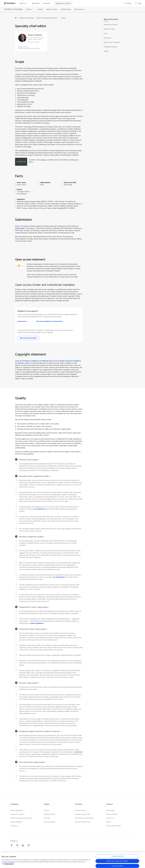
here (76, 277)
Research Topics (52, 9)
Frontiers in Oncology (27, 18)
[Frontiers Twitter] (17, 845)
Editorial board (66, 9)
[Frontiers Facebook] (12, 845)
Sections (29, 9)
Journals (47, 818)
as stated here (40, 509)
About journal (79, 9)
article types (20, 228)
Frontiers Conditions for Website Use (37, 361)
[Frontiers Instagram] (29, 845)
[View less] (39, 460)
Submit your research (63, 3)
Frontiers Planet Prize (83, 822)
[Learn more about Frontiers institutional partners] (23, 321)
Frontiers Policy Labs (82, 814)
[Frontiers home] (16, 18)
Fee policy (14, 826)
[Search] (128, 3)
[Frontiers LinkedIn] (23, 845)
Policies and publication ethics (21, 818)
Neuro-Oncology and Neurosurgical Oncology (48, 18)
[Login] (138, 3)
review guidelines (37, 623)
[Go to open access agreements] (50, 321)
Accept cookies (117, 866)
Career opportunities (113, 826)
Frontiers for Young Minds (84, 818)
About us (23, 3)
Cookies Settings (117, 856)
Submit (109, 822)
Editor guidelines (16, 822)
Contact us (110, 818)
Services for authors (18, 814)
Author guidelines (17, 810)
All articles (47, 3)
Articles (40, 9)
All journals (36, 3)
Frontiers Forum (81, 810)
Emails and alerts (112, 814)
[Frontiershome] (10, 3)
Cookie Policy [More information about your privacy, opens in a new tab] (9, 864)
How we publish (50, 822)
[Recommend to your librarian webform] (28, 338)
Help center (110, 810)
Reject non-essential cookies (117, 861)
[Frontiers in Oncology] (13, 9)
